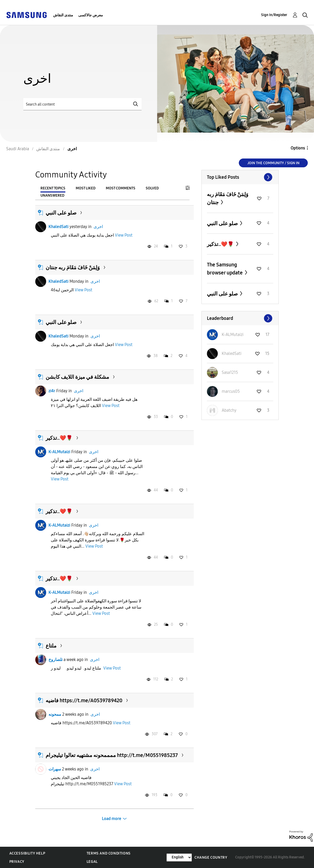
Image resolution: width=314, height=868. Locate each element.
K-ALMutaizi (59, 452)
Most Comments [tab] (121, 188)
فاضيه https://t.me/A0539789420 (84, 700)
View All (240, 177)
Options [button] (298, 148)
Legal (92, 862)
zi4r (52, 391)
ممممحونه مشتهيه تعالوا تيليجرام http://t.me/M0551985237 (112, 755)
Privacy (17, 862)
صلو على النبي (61, 213)
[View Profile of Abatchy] (229, 410)
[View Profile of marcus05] (231, 391)
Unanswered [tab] (52, 195)
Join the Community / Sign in (273, 163)
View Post (124, 235)
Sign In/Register (274, 15)
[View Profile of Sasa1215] (230, 372)
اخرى (98, 227)
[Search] (82, 104)
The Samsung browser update (225, 269)
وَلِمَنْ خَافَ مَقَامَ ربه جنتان (73, 267)
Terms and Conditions (109, 853)
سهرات (55, 769)
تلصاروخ (55, 660)
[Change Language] (179, 857)
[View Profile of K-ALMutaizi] (233, 335)
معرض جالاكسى (91, 15)
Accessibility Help (27, 853)
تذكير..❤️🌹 (59, 438)
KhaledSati (58, 227)
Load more (112, 819)
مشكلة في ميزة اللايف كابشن (77, 377)
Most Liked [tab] (86, 188)
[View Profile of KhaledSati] (232, 353)
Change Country (211, 857)
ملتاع (51, 646)
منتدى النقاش (63, 15)
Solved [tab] (152, 188)
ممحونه (55, 714)
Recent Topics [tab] (53, 188)
